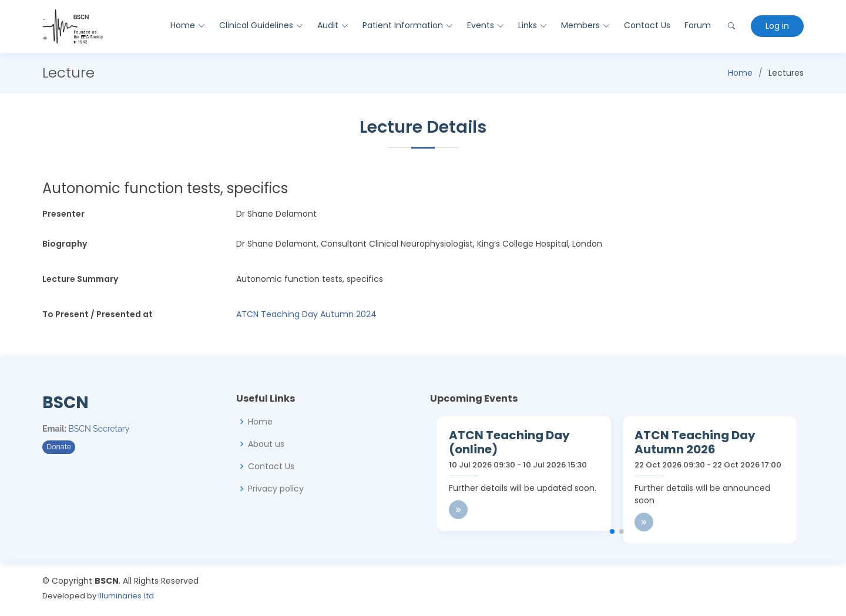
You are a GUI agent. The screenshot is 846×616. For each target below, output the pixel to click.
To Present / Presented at (98, 314)
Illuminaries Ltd (126, 596)
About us (266, 444)
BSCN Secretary (99, 429)
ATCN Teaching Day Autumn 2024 (306, 314)
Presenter (63, 214)
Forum (698, 25)
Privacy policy (276, 489)
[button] (612, 531)
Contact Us (647, 25)
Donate (59, 447)
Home (740, 73)
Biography (65, 244)
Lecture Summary (80, 279)
